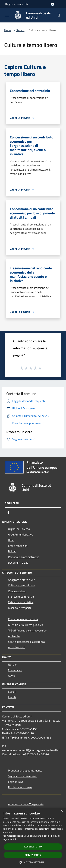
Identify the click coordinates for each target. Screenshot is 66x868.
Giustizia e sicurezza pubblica (26, 625)
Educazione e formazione (23, 619)
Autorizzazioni (17, 647)
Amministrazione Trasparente (26, 804)
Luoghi (12, 691)
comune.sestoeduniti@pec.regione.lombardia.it (31, 750)
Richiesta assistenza (20, 787)
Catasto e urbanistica (21, 602)
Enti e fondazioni (18, 546)
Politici (12, 551)
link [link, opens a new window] (15, 839)
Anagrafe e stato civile (21, 580)
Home (8, 30)
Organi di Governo (19, 529)
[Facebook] (8, 513)
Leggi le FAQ (15, 782)
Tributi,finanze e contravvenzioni (28, 630)
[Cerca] (59, 15)
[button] (33, 862)
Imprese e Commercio (21, 597)
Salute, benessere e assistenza (26, 642)
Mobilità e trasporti (20, 608)
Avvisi (12, 676)
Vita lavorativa (17, 591)
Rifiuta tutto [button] (33, 855)
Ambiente (14, 636)
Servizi (20, 30)
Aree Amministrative (21, 534)
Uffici (11, 540)
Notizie (12, 664)
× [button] (62, 812)
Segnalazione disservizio (23, 776)
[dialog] (33, 838)
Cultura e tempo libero (21, 585)
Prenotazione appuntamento (25, 770)
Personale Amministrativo (24, 557)
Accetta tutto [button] (33, 847)
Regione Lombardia (17, 4)
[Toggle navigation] (7, 15)
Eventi (12, 697)
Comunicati (15, 670)
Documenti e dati (18, 563)
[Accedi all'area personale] (52, 4)
